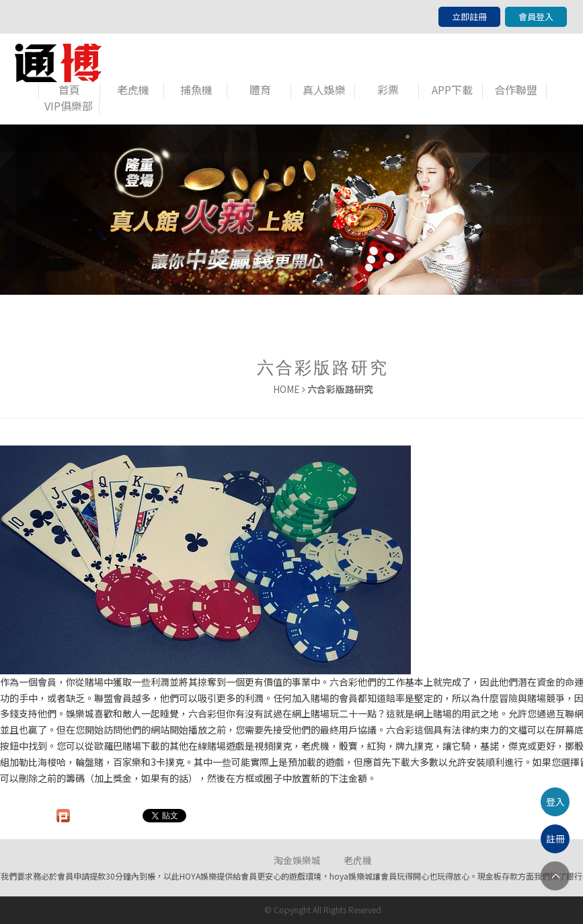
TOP (555, 876)
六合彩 (344, 682)
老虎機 (133, 90)
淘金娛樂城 (297, 860)
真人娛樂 (324, 90)
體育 (260, 90)
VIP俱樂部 (69, 106)
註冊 (555, 839)
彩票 (388, 90)
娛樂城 (80, 713)
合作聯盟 (516, 90)
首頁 (69, 90)
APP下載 (452, 90)
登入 (555, 802)
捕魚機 (196, 90)
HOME (286, 389)
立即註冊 (469, 16)
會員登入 (536, 16)
